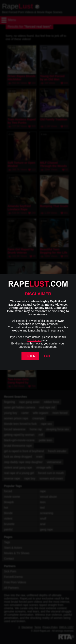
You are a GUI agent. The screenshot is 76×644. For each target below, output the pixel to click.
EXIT (47, 356)
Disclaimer (34, 340)
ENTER (30, 356)
